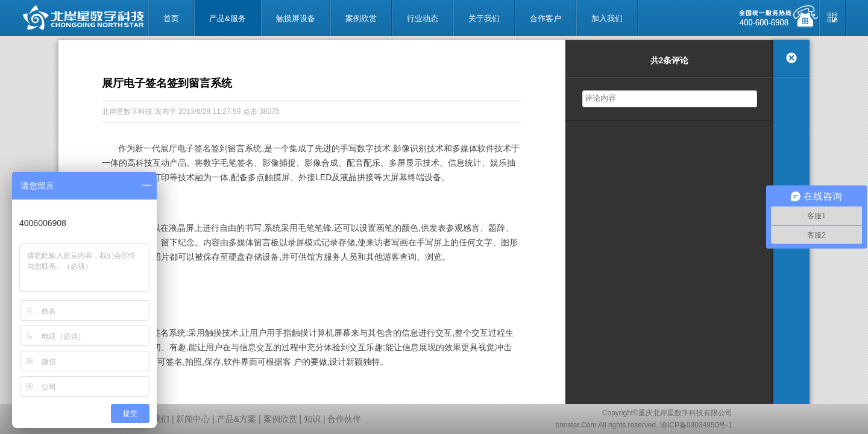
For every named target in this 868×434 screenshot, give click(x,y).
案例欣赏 (280, 419)
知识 (312, 419)
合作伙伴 (344, 419)
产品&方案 (237, 419)
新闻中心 (193, 419)
